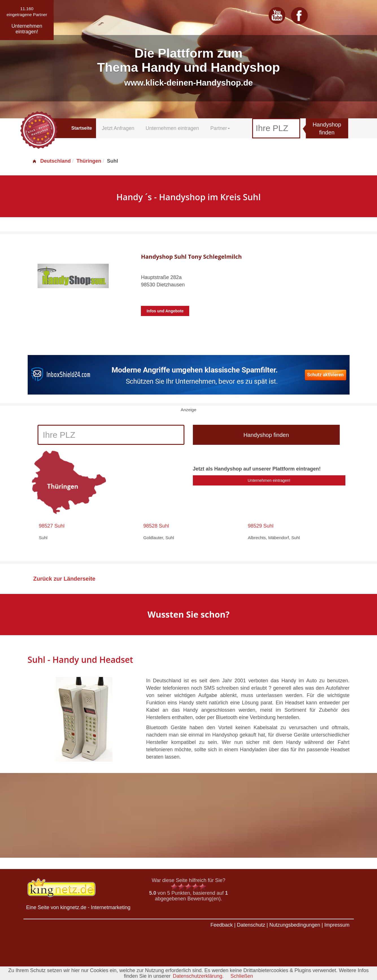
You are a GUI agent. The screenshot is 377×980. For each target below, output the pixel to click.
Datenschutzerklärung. (198, 976)
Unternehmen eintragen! (269, 480)
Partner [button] (220, 128)
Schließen (242, 976)
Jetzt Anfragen (118, 128)
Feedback (222, 925)
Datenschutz (251, 925)
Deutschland (51, 161)
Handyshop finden (327, 129)
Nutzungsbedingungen (295, 925)
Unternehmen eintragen (172, 128)
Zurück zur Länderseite (64, 579)
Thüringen (89, 161)
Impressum (337, 925)
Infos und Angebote (165, 311)
